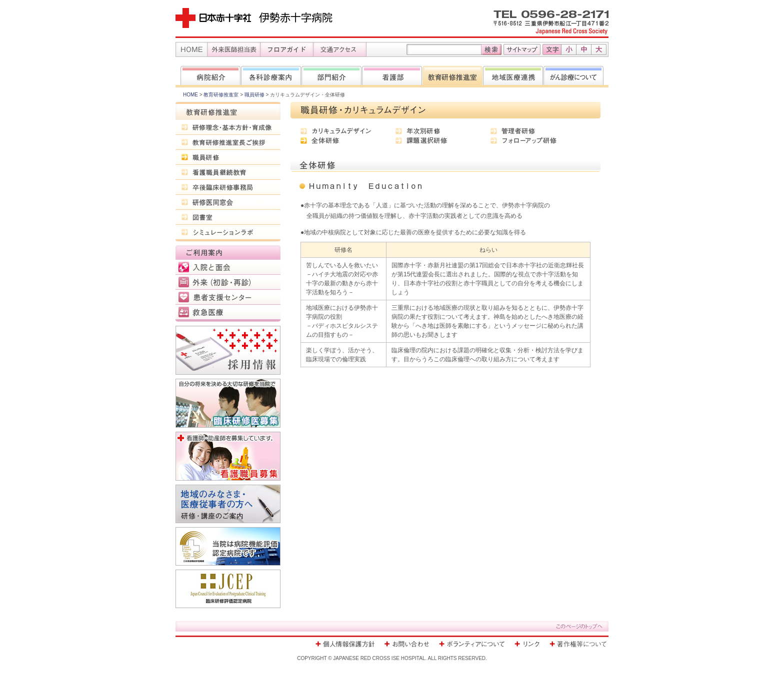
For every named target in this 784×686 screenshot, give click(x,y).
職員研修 (254, 95)
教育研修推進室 (221, 95)
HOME (190, 95)
